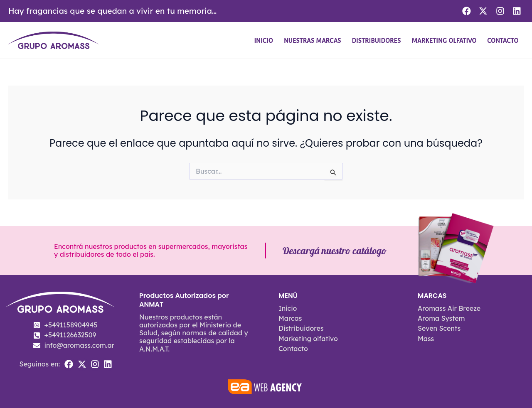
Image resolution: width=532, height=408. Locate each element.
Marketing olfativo (444, 41)
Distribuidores (376, 41)
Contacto (503, 41)
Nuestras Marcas (313, 41)
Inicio (264, 41)
